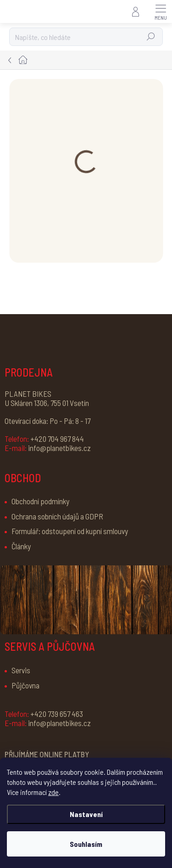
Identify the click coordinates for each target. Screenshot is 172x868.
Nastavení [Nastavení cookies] (86, 814)
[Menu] (161, 11)
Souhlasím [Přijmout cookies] (86, 844)
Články (21, 546)
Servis (21, 670)
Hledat (151, 37)
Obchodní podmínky (40, 501)
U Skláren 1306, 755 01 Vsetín (47, 403)
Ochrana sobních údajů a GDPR (57, 516)
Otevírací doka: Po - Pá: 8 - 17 (47, 421)
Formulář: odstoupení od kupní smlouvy (70, 531)
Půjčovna (25, 685)
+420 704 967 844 (44, 439)
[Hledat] (86, 37)
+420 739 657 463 (44, 714)
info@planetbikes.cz (48, 448)
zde (53, 792)
